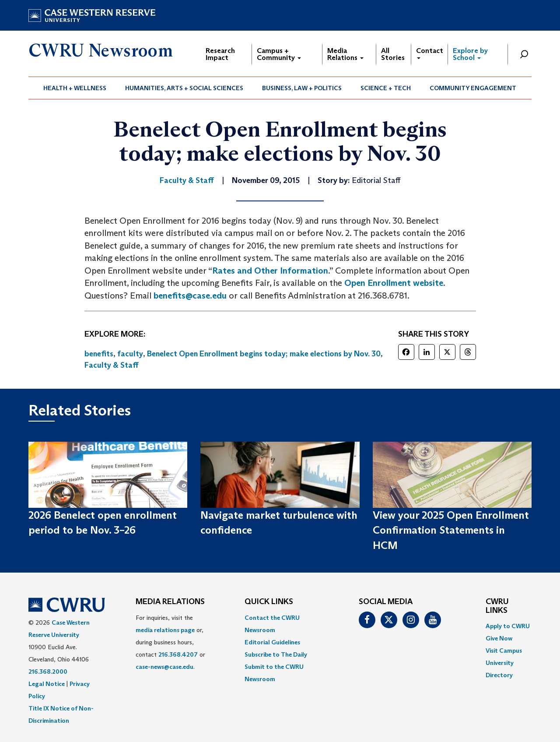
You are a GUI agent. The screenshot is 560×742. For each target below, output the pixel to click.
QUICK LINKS (269, 602)
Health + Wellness (75, 88)
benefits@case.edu (190, 295)
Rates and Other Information (270, 271)
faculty (130, 354)
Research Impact (220, 54)
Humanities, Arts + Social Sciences (184, 88)
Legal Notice (47, 684)
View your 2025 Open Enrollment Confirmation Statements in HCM (451, 530)
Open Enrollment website (394, 283)
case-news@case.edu (164, 667)
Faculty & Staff (112, 365)
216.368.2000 (48, 672)
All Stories (393, 54)
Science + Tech (386, 88)
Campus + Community (279, 54)
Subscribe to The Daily (276, 654)
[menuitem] (75, 88)
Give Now (499, 638)
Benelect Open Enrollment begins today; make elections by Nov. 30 (264, 354)
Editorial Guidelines (272, 642)
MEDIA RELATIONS (170, 602)
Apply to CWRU (508, 626)
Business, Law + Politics (302, 88)
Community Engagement (473, 88)
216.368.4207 (178, 654)
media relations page (165, 630)
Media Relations (345, 54)
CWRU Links (497, 606)
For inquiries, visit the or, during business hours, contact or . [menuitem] (170, 642)
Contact (430, 53)
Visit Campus (504, 651)
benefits (99, 354)
